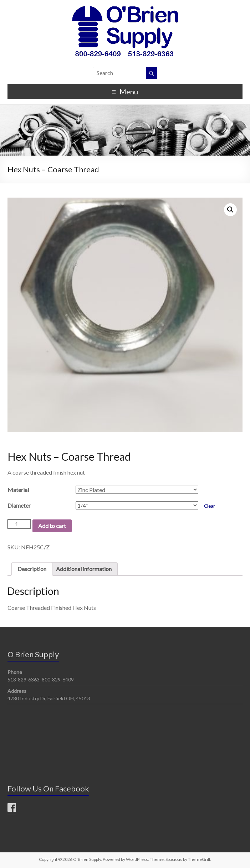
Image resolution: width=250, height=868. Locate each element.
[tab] (32, 569)
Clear (210, 506)
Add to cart (52, 526)
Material (18, 490)
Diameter (19, 505)
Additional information (84, 569)
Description (32, 569)
